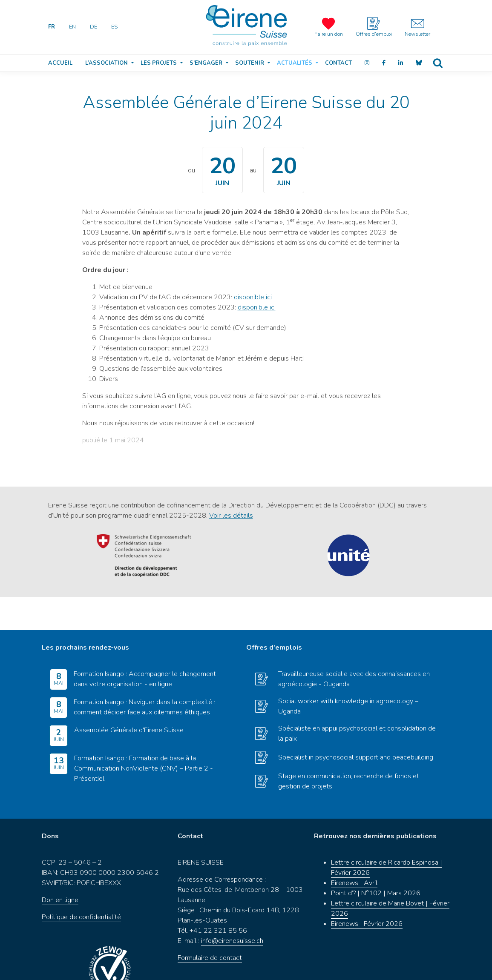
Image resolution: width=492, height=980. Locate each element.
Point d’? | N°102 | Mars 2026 (376, 861)
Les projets (159, 63)
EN (72, 27)
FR (52, 27)
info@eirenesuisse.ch (232, 908)
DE (94, 27)
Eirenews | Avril (354, 851)
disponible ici (253, 297)
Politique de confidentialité (81, 885)
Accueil (60, 63)
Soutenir (250, 63)
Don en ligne (60, 868)
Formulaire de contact (210, 926)
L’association (106, 63)
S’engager (206, 63)
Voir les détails (231, 516)
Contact (338, 63)
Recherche (437, 63)
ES (114, 27)
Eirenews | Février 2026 (367, 891)
